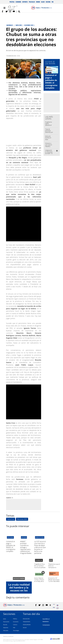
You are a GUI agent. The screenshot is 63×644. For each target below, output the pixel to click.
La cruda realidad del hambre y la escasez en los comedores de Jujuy (19, 590)
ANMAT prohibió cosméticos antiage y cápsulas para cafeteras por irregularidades (26, 547)
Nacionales (6, 622)
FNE (53, 2)
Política (12, 2)
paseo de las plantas (52, 574)
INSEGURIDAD (27, 625)
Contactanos (46, 625)
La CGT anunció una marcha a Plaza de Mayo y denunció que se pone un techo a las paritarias (40, 547)
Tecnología (16, 630)
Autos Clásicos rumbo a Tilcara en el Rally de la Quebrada (39, 581)
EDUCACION (26, 619)
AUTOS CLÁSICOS (39, 574)
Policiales (32, 2)
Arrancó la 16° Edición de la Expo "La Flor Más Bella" (54, 580)
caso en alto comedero (19, 578)
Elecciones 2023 (22, 519)
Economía (18, 2)
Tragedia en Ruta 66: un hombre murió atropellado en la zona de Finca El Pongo (40, 567)
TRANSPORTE (27, 622)
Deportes (25, 2)
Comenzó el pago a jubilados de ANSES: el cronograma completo (51, 81)
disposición (24, 537)
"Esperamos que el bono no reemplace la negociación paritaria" (54, 567)
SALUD (25, 628)
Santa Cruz (11, 519)
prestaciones (10, 537)
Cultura (48, 2)
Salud (43, 2)
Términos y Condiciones (8, 636)
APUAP (51, 560)
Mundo (38, 2)
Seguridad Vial (39, 560)
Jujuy (5, 619)
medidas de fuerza (40, 537)
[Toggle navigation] (4, 8)
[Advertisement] (24, 504)
